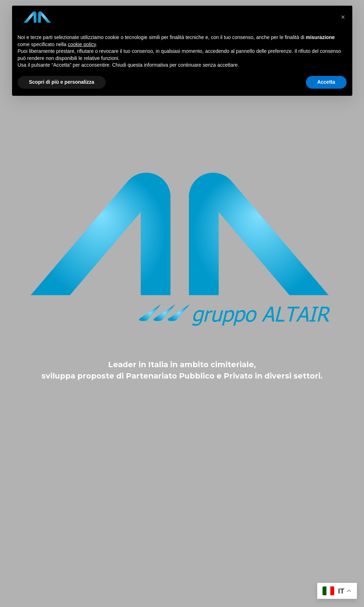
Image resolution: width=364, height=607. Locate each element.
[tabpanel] (182, 370)
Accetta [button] (326, 82)
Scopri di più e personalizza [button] (62, 82)
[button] (343, 17)
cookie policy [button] (82, 44)
